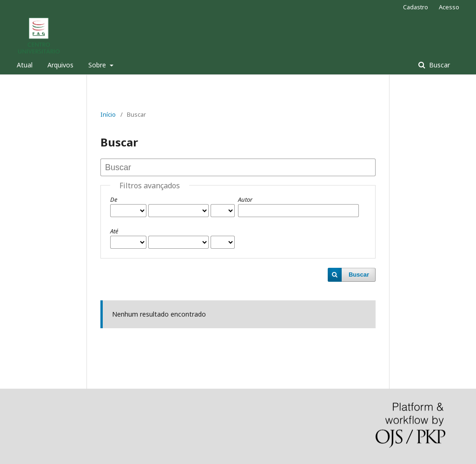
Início (108, 114)
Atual (25, 65)
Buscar (439, 65)
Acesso (449, 7)
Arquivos (60, 65)
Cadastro (416, 7)
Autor (245, 199)
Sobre (98, 65)
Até (114, 231)
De (114, 199)
